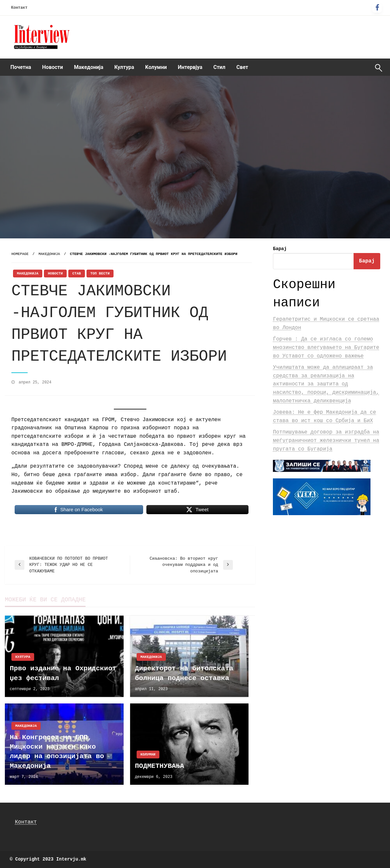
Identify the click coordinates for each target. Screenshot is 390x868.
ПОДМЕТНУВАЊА (160, 766)
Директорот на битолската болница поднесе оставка (184, 673)
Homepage (20, 254)
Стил (219, 67)
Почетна (21, 67)
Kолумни (156, 67)
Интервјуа (190, 67)
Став (76, 274)
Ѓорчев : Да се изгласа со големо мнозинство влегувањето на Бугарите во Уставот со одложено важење (326, 347)
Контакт (19, 8)
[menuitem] (21, 67)
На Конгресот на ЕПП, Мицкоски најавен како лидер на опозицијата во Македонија (57, 752)
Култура (124, 67)
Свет (242, 67)
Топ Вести (100, 274)
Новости (53, 67)
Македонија (89, 67)
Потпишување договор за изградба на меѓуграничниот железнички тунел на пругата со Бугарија (326, 441)
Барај (280, 249)
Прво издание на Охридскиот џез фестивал (63, 673)
